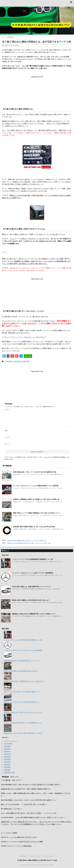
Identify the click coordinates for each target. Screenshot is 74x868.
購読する (5, 551)
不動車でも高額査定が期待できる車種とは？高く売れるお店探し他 (36, 499)
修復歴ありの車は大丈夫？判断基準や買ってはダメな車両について (34, 614)
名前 (7, 430)
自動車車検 (7, 767)
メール (7, 437)
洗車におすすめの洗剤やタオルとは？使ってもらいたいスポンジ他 (29, 543)
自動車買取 (7, 762)
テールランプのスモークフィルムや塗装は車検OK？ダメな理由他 (36, 486)
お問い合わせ (24, 856)
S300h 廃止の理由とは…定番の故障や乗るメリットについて (32, 587)
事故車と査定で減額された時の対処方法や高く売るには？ (31, 600)
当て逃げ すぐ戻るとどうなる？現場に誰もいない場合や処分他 (24, 337)
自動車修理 (17, 361)
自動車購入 (7, 765)
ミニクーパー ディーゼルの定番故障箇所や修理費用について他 (32, 559)
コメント (8, 409)
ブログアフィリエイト (11, 741)
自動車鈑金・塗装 (9, 772)
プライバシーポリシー (48, 856)
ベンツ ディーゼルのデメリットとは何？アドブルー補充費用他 (32, 573)
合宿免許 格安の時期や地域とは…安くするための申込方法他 (34, 527)
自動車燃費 (7, 757)
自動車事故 (9, 361)
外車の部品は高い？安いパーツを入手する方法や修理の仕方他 (35, 472)
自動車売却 (7, 754)
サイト (7, 444)
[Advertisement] (37, 91)
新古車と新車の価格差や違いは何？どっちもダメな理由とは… (27, 540)
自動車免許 (7, 751)
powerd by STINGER (48, 865)
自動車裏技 (7, 759)
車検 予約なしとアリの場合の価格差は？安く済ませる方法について (36, 513)
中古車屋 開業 (8, 744)
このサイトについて (35, 856)
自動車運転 (26, 361)
